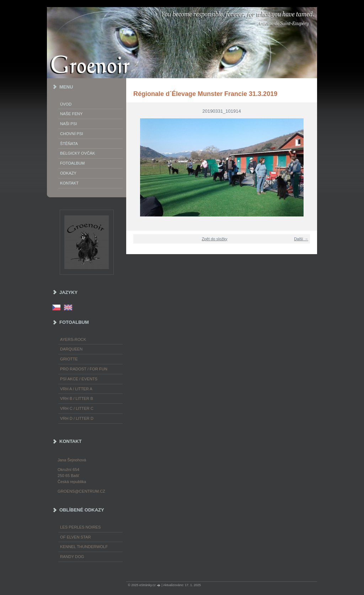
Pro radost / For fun (84, 369)
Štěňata (69, 144)
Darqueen (71, 349)
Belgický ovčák (77, 153)
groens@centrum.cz (81, 491)
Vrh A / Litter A (76, 389)
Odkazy (68, 173)
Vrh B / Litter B (77, 398)
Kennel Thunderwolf (84, 547)
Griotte (69, 359)
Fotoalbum (72, 163)
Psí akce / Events (79, 379)
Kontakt (69, 183)
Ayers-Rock (73, 339)
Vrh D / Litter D (77, 418)
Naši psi (68, 124)
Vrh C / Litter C (77, 408)
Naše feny (71, 114)
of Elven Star (76, 537)
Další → (301, 239)
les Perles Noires (80, 527)
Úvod (66, 104)
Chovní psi (72, 134)
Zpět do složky (215, 239)
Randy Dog (72, 557)
